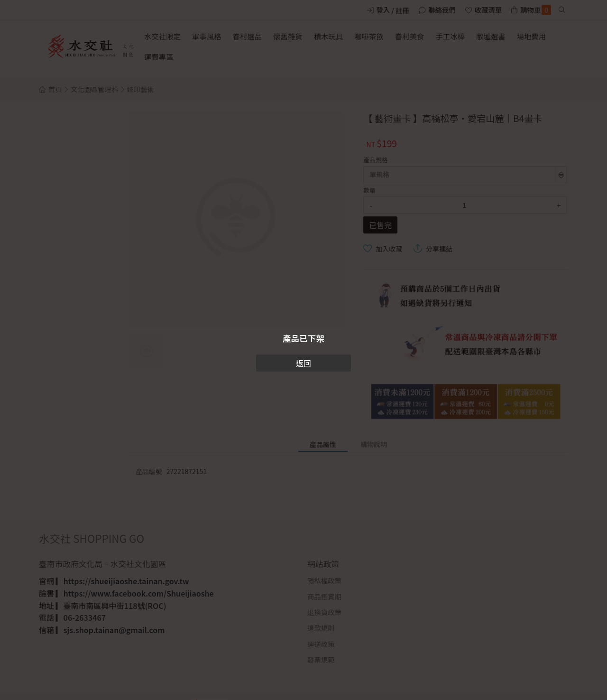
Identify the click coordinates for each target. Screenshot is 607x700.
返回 (303, 363)
